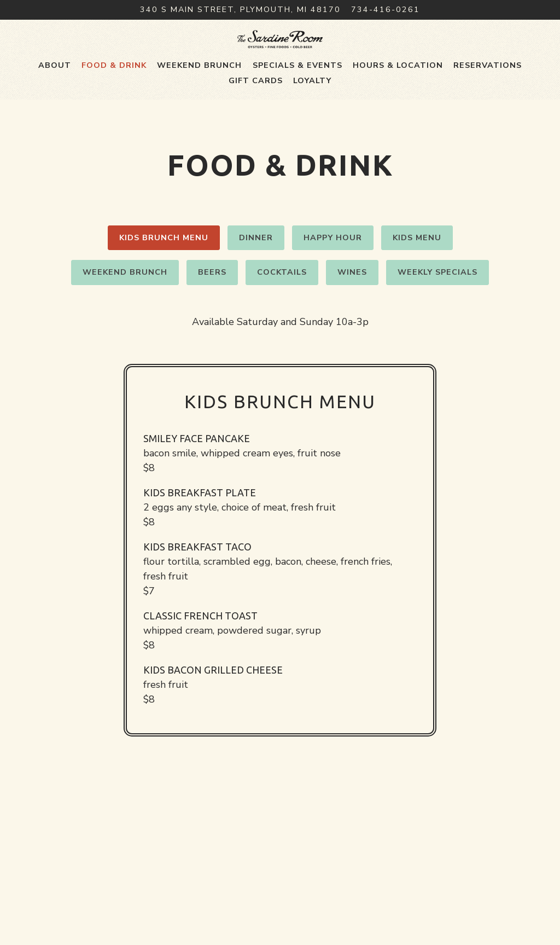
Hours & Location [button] (398, 100)
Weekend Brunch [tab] (125, 306)
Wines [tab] (352, 306)
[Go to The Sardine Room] (240, 10)
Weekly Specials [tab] (437, 306)
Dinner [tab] (256, 272)
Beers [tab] (212, 306)
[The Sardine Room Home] (280, 56)
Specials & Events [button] (297, 100)
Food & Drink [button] (114, 100)
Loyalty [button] (312, 115)
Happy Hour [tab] (333, 272)
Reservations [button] (488, 100)
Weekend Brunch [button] (199, 100)
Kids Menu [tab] (417, 272)
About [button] (55, 100)
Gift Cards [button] (256, 115)
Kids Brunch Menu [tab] (164, 272)
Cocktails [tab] (282, 306)
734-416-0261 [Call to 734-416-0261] (386, 9)
